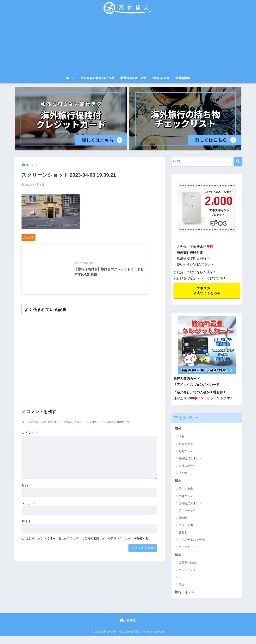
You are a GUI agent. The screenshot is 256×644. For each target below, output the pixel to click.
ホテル (183, 578)
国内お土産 (186, 489)
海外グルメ (186, 452)
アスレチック (187, 511)
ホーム (70, 78)
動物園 (183, 518)
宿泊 (178, 555)
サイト (26, 525)
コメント (30, 436)
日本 (178, 481)
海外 (178, 429)
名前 (27, 489)
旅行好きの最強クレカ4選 (97, 78)
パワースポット (189, 526)
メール (29, 507)
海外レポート (187, 466)
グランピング (187, 570)
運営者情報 (183, 78)
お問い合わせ (161, 78)
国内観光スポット (190, 504)
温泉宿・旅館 (187, 563)
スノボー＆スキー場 (192, 540)
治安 (181, 437)
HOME (128, 621)
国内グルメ (186, 496)
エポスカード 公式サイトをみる (207, 291)
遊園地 (183, 533)
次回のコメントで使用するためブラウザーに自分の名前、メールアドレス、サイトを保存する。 (89, 542)
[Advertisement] (128, 45)
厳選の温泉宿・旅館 (133, 78)
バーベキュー (187, 547)
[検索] (238, 161)
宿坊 (181, 585)
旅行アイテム (185, 593)
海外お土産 (186, 444)
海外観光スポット (190, 459)
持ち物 (183, 473)
